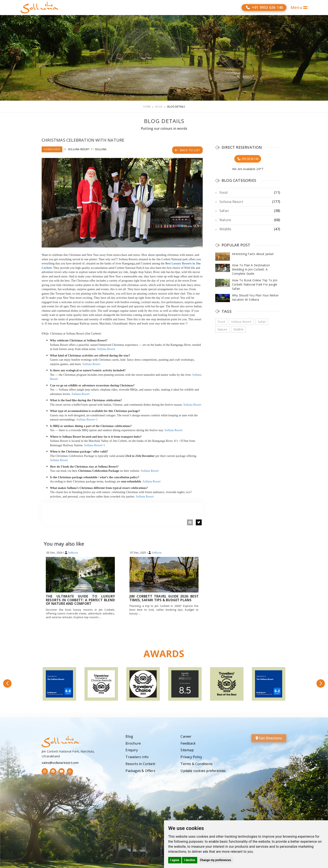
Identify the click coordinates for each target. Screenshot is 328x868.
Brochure (133, 743)
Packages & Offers (140, 771)
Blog (159, 107)
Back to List (187, 150)
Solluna (101, 149)
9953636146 (248, 159)
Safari (224, 211)
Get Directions (269, 738)
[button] (7, 683)
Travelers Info (137, 757)
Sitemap (187, 750)
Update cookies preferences (203, 771)
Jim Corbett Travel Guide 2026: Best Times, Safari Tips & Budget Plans (164, 598)
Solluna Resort (79, 149)
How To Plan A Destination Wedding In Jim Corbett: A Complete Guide (251, 269)
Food (223, 192)
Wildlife (225, 229)
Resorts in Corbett (140, 764)
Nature (225, 220)
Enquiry (132, 750)
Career (186, 736)
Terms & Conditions (197, 764)
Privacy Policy (191, 757)
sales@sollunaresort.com (60, 763)
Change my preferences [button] (215, 860)
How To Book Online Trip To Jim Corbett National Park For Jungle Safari (255, 284)
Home (147, 107)
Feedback (188, 743)
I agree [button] (175, 860)
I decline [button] (190, 860)
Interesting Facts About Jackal (253, 254)
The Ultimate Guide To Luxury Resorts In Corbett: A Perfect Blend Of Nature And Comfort (80, 600)
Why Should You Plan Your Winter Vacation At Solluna (255, 297)
